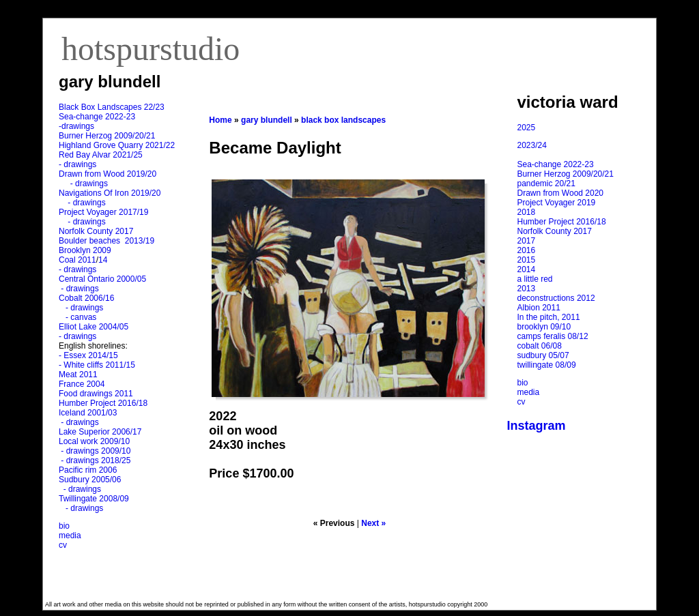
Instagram (537, 426)
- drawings (77, 164)
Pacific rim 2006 (88, 470)
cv (63, 545)
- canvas (79, 317)
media (70, 536)
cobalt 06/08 (540, 346)
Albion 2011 (539, 308)
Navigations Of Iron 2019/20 (111, 193)
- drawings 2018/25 (95, 460)
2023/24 (532, 145)
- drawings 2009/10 (96, 451)
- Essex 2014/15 (88, 355)
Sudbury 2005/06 (90, 480)
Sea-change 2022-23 (97, 117)
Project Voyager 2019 (557, 203)
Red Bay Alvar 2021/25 (101, 155)
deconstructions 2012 (556, 298)
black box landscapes (343, 120)
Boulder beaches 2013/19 (106, 241)
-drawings (76, 126)
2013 (527, 289)
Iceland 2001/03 (88, 413)
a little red (535, 279)
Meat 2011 (78, 375)
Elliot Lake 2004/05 (94, 327)
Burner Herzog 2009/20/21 (107, 136)
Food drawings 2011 (96, 394)
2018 (527, 212)
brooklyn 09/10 (544, 327)
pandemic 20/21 (546, 184)
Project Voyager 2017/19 (103, 212)
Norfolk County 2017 (96, 231)
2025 (527, 128)
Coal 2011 (77, 260)
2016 (527, 250)
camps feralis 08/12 (553, 336)
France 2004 (82, 384)
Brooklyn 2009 (85, 250)
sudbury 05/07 (543, 355)
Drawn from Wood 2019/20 (108, 174)
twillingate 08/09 (547, 365)
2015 (527, 260)
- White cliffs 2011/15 (97, 365)
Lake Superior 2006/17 (100, 432)
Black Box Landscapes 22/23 (112, 107)
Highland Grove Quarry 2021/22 (118, 145)
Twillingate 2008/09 (94, 499)
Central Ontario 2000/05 (102, 279)
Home (220, 120)
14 (103, 260)
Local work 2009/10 (94, 441)
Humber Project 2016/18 (103, 403)
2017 (527, 241)
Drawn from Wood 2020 (561, 193)
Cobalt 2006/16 (86, 298)
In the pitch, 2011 (549, 317)
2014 (527, 269)
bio (64, 526)
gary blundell (267, 120)
